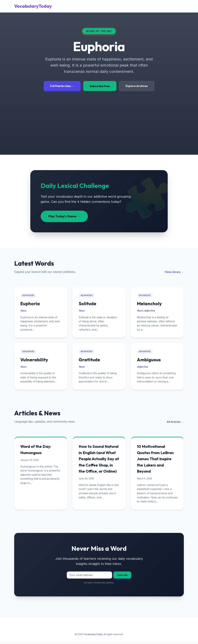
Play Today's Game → (64, 216)
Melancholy (150, 304)
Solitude (88, 304)
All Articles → (175, 424)
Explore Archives (137, 86)
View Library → (174, 272)
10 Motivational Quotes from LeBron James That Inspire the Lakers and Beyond (156, 461)
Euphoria (31, 304)
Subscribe (122, 578)
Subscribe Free (100, 86)
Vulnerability (35, 361)
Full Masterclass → (62, 86)
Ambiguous (149, 361)
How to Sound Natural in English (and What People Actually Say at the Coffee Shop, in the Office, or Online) (99, 461)
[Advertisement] (99, 115)
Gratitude (90, 361)
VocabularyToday (33, 6)
